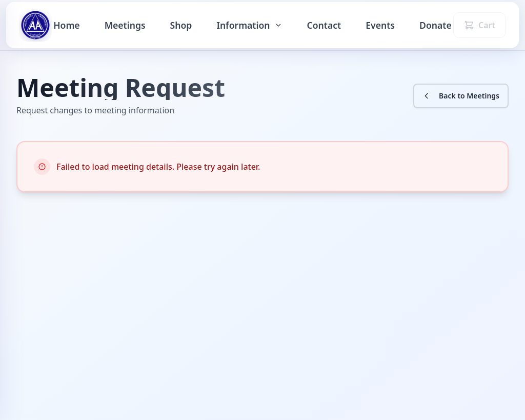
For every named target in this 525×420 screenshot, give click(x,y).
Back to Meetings (461, 96)
